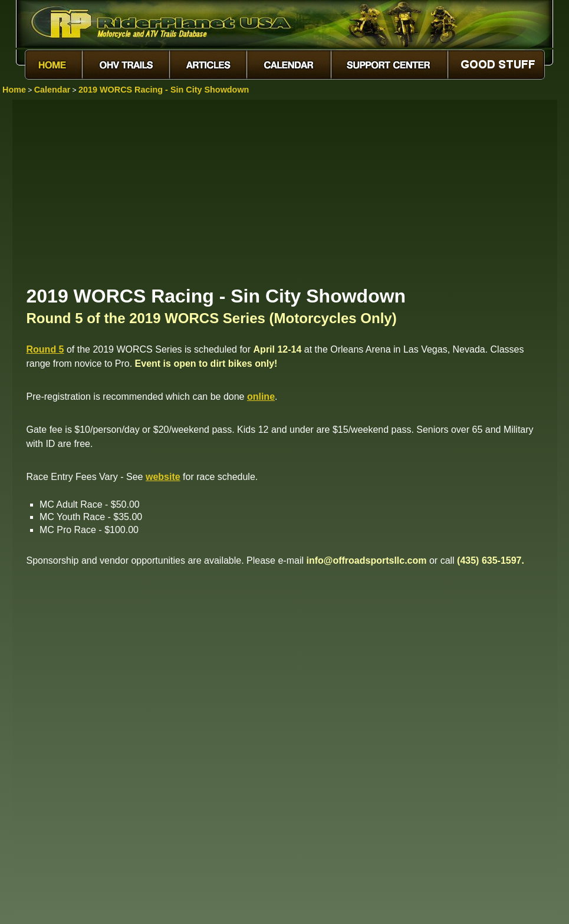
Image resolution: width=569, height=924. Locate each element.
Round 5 (45, 349)
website (163, 477)
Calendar (52, 90)
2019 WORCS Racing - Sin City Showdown (164, 90)
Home (14, 90)
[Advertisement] (285, 192)
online (261, 397)
